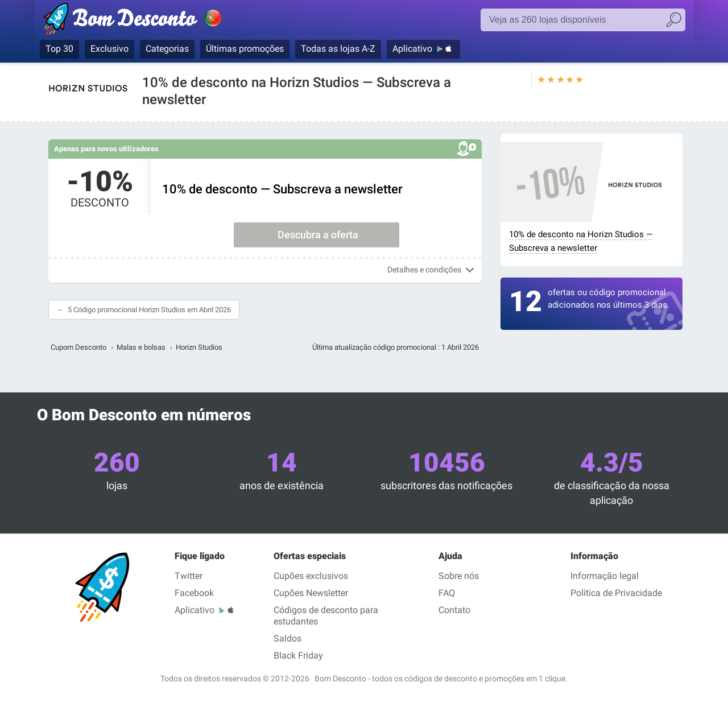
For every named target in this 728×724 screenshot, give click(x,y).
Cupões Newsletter (311, 593)
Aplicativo (412, 49)
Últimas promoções (245, 49)
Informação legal (605, 576)
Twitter (189, 576)
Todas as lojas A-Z (338, 49)
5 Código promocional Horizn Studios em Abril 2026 (149, 310)
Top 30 (59, 49)
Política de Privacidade (616, 593)
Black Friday (298, 655)
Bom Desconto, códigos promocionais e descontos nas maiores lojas (145, 21)
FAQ (447, 593)
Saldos (288, 638)
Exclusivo (109, 49)
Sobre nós (459, 576)
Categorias (167, 49)
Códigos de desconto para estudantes (326, 616)
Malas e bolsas (141, 347)
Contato (454, 610)
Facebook (194, 593)
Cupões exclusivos (311, 576)
